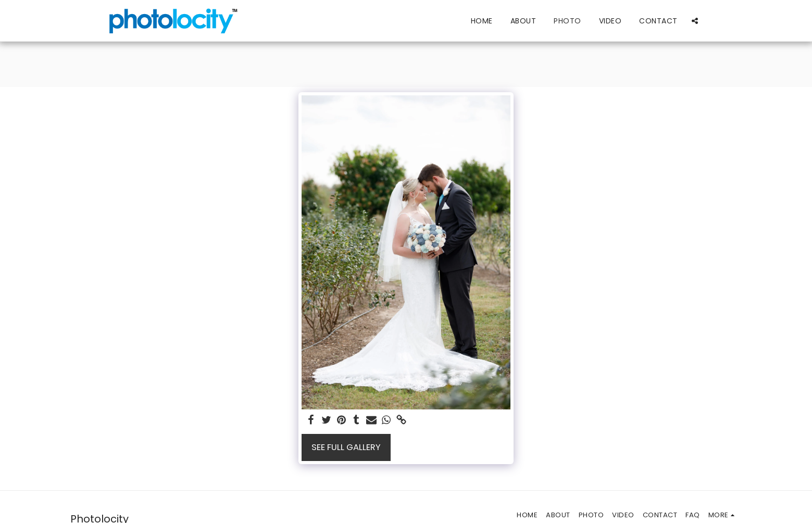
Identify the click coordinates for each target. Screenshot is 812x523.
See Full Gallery (346, 447)
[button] (695, 21)
